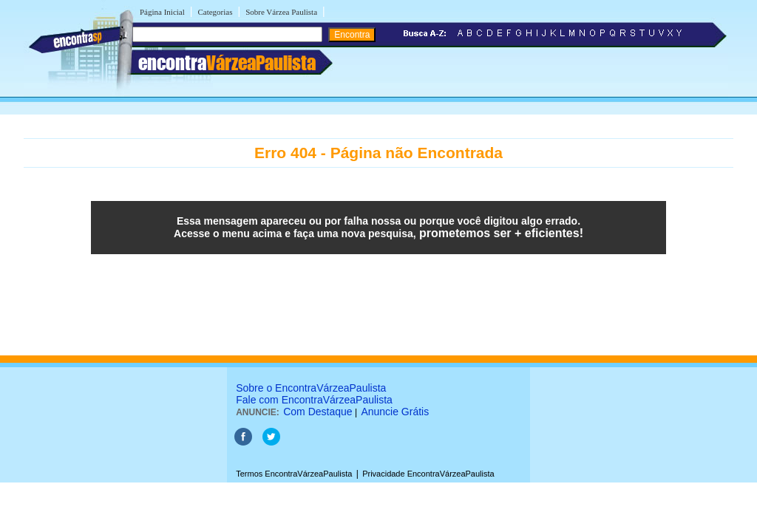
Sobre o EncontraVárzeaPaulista (311, 388)
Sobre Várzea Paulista (281, 12)
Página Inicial (162, 12)
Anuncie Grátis (395, 412)
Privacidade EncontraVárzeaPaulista (428, 474)
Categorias (215, 12)
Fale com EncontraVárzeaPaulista (314, 400)
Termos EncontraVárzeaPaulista (294, 474)
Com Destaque (318, 412)
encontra (227, 63)
